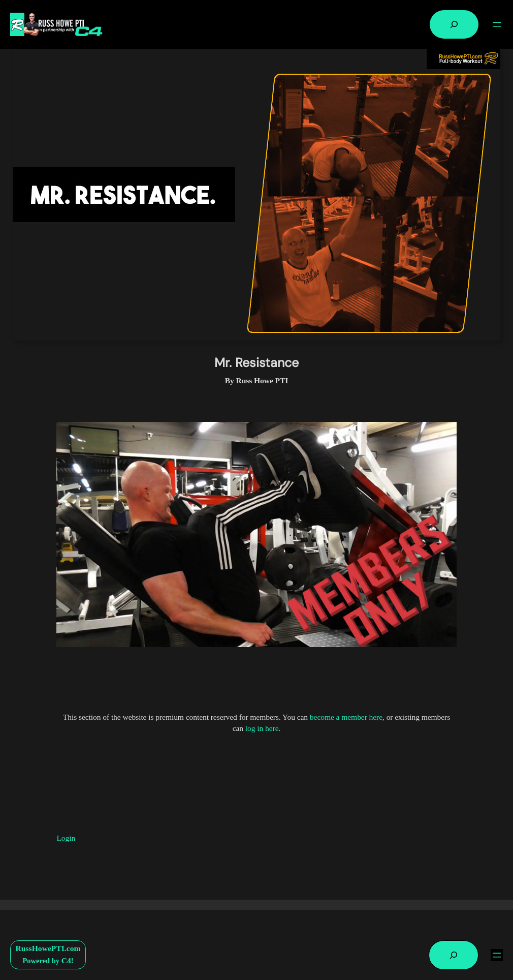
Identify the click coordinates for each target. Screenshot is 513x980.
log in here (262, 728)
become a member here (346, 717)
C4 (66, 960)
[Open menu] (497, 24)
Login (66, 838)
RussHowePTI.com (48, 948)
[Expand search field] (454, 24)
